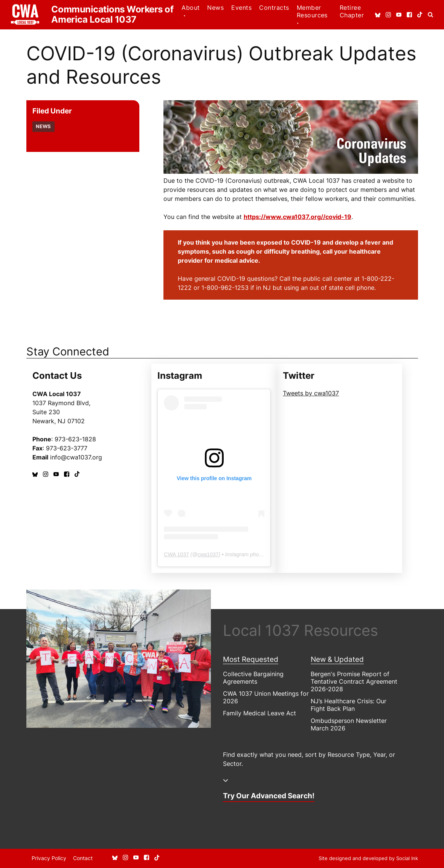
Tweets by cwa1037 (311, 393)
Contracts (274, 8)
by (368, 858)
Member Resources (312, 11)
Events (241, 8)
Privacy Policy (49, 858)
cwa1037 (208, 554)
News (215, 8)
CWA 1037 (176, 554)
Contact (83, 858)
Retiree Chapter (352, 11)
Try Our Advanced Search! (269, 796)
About (191, 8)
